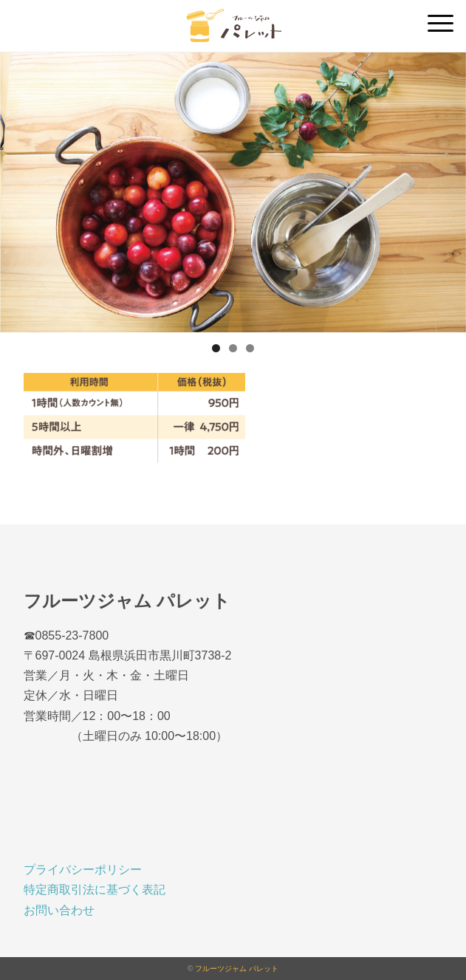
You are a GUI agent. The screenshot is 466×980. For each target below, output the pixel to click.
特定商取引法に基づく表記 (95, 890)
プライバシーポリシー (83, 870)
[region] (233, 192)
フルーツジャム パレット (237, 969)
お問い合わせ (59, 910)
